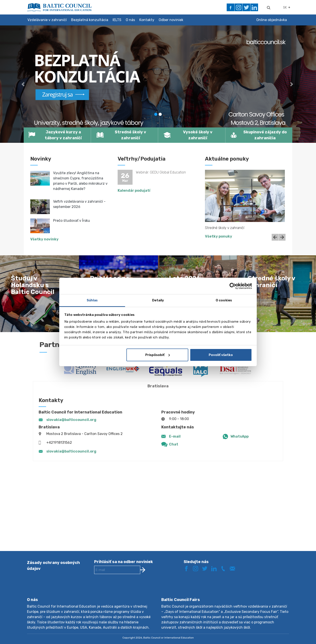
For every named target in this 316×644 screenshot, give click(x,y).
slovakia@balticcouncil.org (71, 420)
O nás (130, 20)
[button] (24, 84)
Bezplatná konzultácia (90, 20)
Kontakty (147, 20)
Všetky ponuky (219, 236)
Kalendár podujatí (134, 191)
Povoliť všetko (221, 355)
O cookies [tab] (224, 300)
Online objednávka (272, 20)
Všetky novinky (44, 239)
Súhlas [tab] (92, 300)
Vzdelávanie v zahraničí (47, 20)
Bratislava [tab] (158, 386)
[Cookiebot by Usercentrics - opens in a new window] (233, 286)
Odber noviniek (171, 20)
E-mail (175, 436)
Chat (174, 444)
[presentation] (127, 589)
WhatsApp (240, 436)
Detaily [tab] (158, 300)
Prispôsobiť (158, 355)
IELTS (117, 20)
